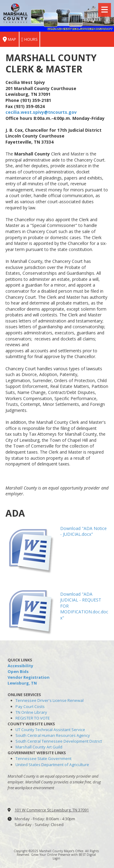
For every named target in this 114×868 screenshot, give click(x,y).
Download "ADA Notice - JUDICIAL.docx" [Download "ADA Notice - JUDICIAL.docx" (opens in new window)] (83, 531)
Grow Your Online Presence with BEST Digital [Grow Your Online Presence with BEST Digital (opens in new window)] (64, 855)
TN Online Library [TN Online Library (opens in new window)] (31, 712)
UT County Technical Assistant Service (50, 730)
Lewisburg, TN (22, 683)
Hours (29, 39)
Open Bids (18, 671)
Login (56, 858)
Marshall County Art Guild (39, 747)
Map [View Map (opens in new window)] (9, 39)
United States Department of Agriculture (52, 765)
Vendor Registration (29, 677)
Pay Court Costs (30, 706)
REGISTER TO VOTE (33, 718)
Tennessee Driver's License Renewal (50, 700)
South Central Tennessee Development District (59, 741)
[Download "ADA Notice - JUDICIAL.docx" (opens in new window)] (31, 549)
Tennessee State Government (43, 758)
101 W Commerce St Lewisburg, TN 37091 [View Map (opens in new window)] (52, 810)
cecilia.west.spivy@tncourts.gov (41, 112)
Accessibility (20, 666)
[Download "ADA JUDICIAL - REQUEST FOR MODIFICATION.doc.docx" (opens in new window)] (31, 610)
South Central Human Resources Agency (53, 735)
